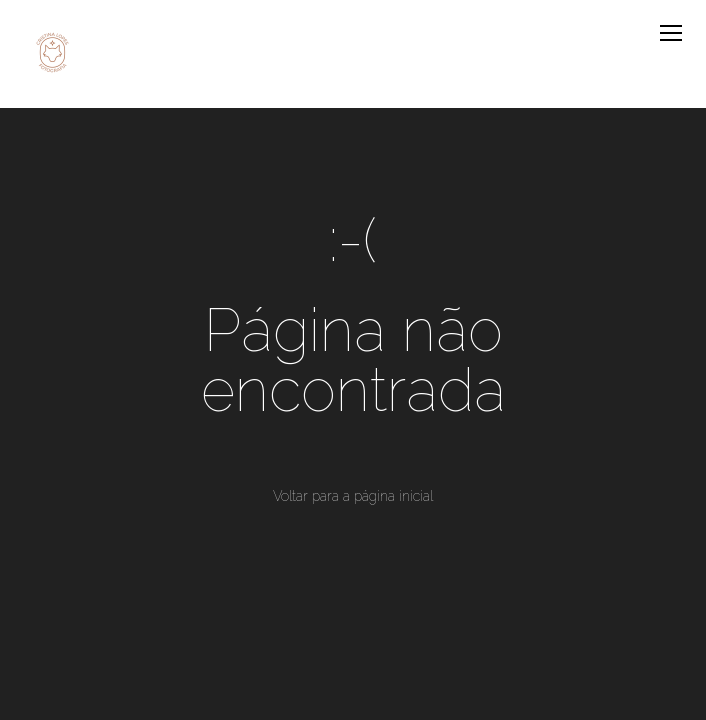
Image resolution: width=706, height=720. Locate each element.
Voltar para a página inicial (353, 496)
